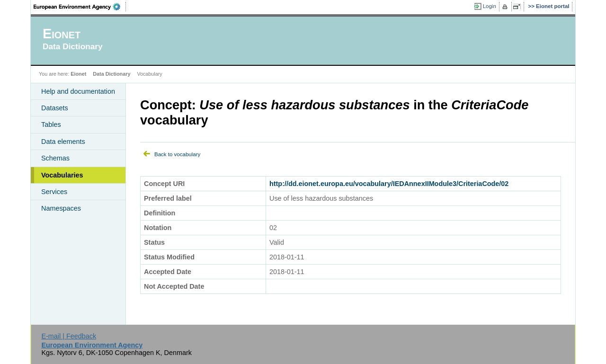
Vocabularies (62, 175)
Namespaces (61, 208)
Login (490, 6)
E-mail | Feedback (69, 336)
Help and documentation (78, 91)
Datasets (55, 108)
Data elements (63, 142)
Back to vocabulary (177, 154)
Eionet (78, 74)
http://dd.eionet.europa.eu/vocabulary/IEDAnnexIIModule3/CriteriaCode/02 (389, 184)
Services (54, 192)
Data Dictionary (111, 74)
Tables (51, 124)
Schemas (55, 158)
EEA (80, 7)
